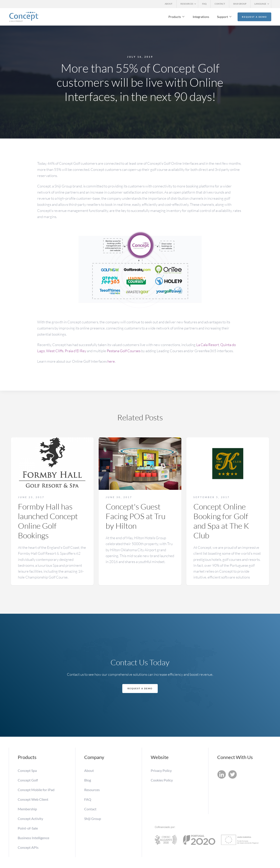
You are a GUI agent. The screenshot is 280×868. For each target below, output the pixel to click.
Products (175, 17)
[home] (24, 17)
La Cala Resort (208, 345)
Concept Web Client (33, 799)
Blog (88, 780)
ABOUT (169, 4)
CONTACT (220, 4)
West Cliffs (55, 351)
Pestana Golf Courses (124, 351)
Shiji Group (93, 819)
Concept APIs (28, 847)
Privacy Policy (161, 770)
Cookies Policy (162, 780)
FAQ (204, 4)
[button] (187, 4)
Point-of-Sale (28, 828)
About (89, 770)
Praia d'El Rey (75, 351)
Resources (92, 790)
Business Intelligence (33, 838)
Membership (28, 809)
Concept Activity (30, 819)
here (111, 361)
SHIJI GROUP (240, 4)
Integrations (201, 17)
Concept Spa (27, 770)
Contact (90, 809)
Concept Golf (28, 780)
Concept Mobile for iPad (36, 790)
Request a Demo (254, 17)
